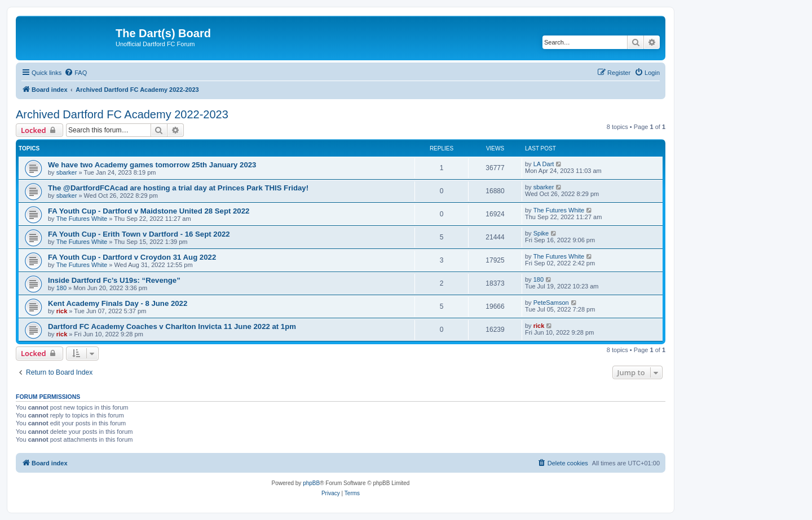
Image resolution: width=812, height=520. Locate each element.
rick (62, 311)
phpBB (311, 483)
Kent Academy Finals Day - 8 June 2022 (118, 303)
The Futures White (82, 219)
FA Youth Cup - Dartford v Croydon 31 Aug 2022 (132, 257)
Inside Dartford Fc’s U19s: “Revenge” (114, 280)
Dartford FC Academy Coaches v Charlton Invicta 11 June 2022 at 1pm (172, 326)
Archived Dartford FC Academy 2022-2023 (122, 114)
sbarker (67, 172)
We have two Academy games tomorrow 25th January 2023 (152, 165)
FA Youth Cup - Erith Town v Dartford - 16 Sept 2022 (139, 234)
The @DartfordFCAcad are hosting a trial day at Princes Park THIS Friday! (178, 188)
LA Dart (544, 164)
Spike (541, 233)
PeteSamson (551, 303)
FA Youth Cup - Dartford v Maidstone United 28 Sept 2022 (149, 211)
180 (61, 288)
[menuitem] (76, 73)
